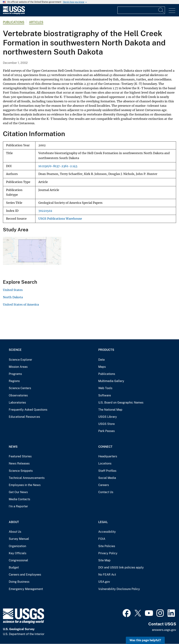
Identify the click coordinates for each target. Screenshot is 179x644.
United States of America (21, 304)
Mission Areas (18, 367)
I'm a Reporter (18, 506)
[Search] (161, 10)
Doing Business (19, 582)
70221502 (45, 211)
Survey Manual (19, 539)
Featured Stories (20, 456)
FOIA (102, 539)
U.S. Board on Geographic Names (121, 403)
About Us (15, 532)
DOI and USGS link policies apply (121, 567)
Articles (36, 22)
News (13, 447)
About (14, 522)
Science (15, 350)
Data (101, 360)
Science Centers (20, 388)
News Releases (19, 463)
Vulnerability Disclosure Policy (119, 589)
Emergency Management (26, 589)
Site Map (104, 560)
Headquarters (108, 456)
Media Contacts (19, 499)
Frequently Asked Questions (28, 410)
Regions (14, 381)
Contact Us (106, 492)
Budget (14, 567)
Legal (103, 522)
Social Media (107, 478)
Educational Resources (24, 417)
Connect (105, 447)
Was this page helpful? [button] (145, 640)
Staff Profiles (107, 471)
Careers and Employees (25, 575)
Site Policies (107, 546)
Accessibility (107, 532)
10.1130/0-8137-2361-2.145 (58, 166)
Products (106, 350)
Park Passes (106, 431)
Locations (105, 463)
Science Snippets (21, 471)
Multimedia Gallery (111, 381)
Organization (17, 546)
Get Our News (18, 492)
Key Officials (18, 553)
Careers (104, 485)
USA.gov (104, 582)
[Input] (141, 10)
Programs (15, 374)
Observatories (18, 395)
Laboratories (17, 403)
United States (13, 290)
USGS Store (106, 424)
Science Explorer (20, 360)
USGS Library (108, 417)
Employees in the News (25, 485)
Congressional (18, 560)
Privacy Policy (108, 553)
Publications (14, 22)
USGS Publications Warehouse (60, 219)
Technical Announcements (27, 478)
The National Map (110, 410)
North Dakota (13, 297)
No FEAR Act (107, 575)
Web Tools (105, 388)
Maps (102, 367)
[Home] (14, 13)
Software (105, 395)
